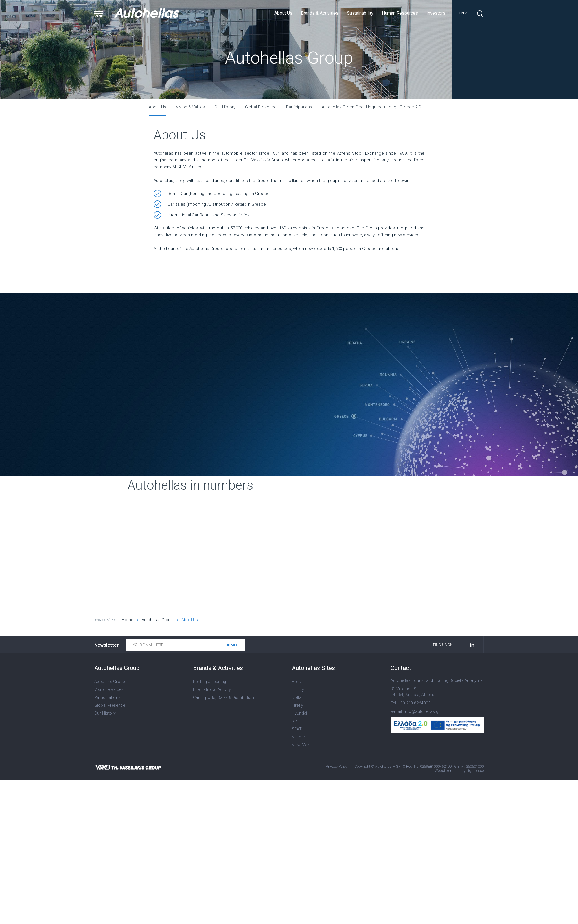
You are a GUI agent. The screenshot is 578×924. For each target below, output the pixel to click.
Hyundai (300, 713)
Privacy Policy (337, 766)
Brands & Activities (320, 13)
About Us (283, 13)
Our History (225, 107)
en (463, 13)
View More (302, 745)
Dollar (297, 697)
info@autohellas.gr (422, 711)
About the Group (110, 682)
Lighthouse (475, 771)
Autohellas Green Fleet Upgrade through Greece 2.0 (371, 107)
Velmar (298, 737)
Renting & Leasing (210, 682)
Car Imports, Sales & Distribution (224, 697)
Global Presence (261, 107)
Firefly (298, 705)
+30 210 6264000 (414, 703)
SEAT (297, 729)
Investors (436, 13)
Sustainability (360, 13)
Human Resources (400, 13)
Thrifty (298, 689)
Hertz (297, 682)
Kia (295, 721)
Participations (299, 107)
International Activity (212, 689)
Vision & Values (190, 107)
